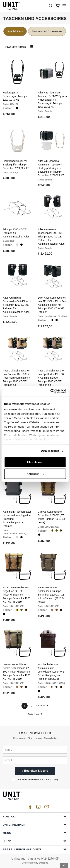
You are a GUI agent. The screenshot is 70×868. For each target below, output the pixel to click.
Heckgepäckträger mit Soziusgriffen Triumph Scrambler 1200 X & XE (16, 165)
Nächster (42, 705)
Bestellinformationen (35, 849)
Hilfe (35, 841)
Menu (35, 833)
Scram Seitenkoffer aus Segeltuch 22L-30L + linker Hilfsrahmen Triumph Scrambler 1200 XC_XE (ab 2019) (17, 595)
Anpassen (35, 474)
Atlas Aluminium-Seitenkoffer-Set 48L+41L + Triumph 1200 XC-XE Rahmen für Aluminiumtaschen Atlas (17, 305)
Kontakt (35, 816)
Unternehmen (35, 824)
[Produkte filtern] (32, 47)
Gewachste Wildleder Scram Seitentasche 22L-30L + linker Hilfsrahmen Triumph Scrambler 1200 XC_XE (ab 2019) (17, 672)
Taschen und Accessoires (47, 31)
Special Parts (15, 31)
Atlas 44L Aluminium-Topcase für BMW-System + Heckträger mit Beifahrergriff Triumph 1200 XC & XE (52, 100)
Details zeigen (50, 451)
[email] (35, 760)
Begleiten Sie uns (35, 771)
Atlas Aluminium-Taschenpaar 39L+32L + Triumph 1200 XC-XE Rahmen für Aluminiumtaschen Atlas (51, 237)
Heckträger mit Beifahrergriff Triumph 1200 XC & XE (15, 96)
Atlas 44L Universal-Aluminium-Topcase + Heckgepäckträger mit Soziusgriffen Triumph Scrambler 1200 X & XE (51, 168)
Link (55, 779)
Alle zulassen (35, 462)
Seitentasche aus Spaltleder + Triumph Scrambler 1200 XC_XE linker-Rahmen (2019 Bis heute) (52, 595)
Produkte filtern (16, 47)
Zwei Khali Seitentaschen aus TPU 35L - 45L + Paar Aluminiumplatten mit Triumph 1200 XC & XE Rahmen (52, 305)
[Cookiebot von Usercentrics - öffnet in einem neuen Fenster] (50, 391)
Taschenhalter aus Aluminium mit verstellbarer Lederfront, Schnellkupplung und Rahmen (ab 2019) (51, 672)
